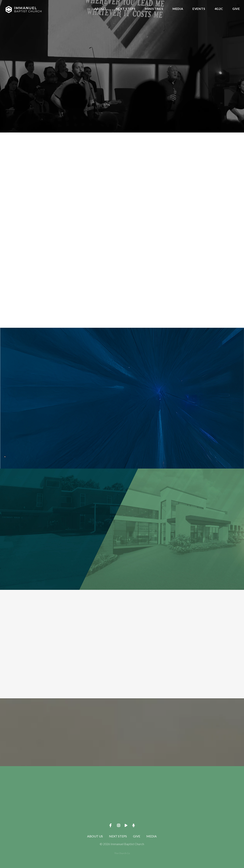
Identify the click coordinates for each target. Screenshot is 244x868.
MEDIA (178, 9)
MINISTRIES (154, 9)
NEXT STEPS (126, 9)
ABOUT (100, 9)
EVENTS (199, 9)
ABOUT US (95, 836)
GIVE (236, 9)
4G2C (219, 9)
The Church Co (122, 853)
